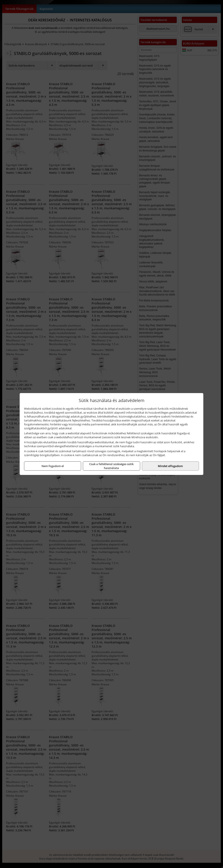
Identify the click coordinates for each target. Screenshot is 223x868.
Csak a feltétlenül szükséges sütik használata (111, 466)
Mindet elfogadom (170, 466)
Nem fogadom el (53, 466)
